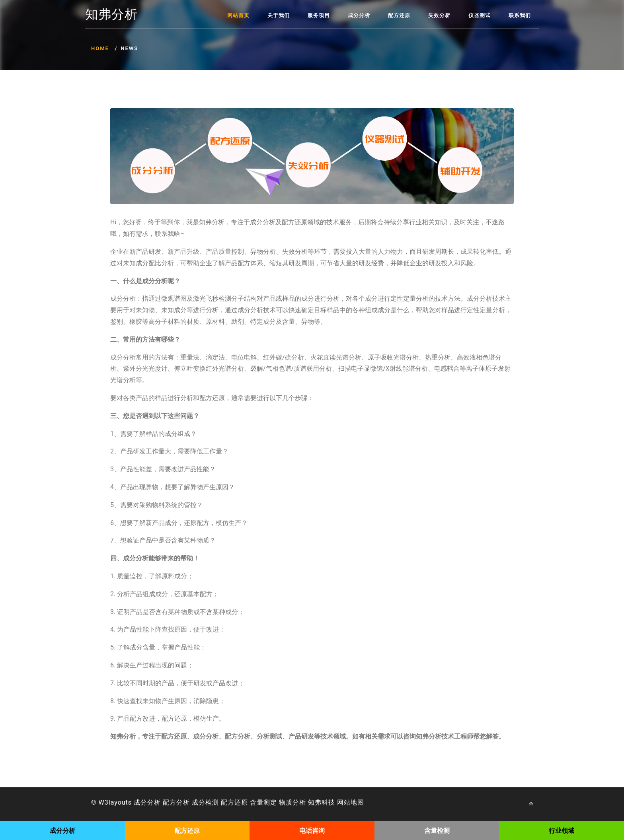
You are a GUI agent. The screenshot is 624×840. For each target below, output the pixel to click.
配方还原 (399, 15)
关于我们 (279, 15)
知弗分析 (111, 15)
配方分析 (176, 802)
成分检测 (205, 802)
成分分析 (359, 15)
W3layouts (115, 802)
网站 (344, 802)
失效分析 (439, 15)
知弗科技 (322, 802)
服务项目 (319, 15)
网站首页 (238, 15)
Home (100, 48)
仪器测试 (480, 15)
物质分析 (292, 802)
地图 (357, 802)
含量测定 (263, 802)
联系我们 (520, 15)
